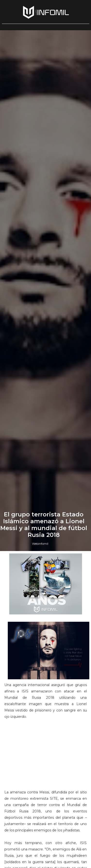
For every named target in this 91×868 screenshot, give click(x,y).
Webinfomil (40, 544)
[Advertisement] (46, 757)
